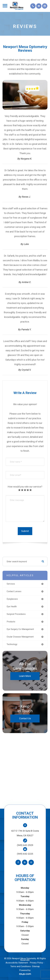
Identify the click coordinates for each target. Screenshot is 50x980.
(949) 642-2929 (25, 845)
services (11, 584)
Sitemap (36, 966)
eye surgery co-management (20, 629)
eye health (12, 606)
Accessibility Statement (17, 963)
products (11, 622)
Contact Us (25, 718)
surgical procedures (16, 614)
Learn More (25, 676)
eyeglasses (12, 599)
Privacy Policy (36, 963)
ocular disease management (20, 637)
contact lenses (14, 591)
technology (12, 644)
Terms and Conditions (21, 966)
